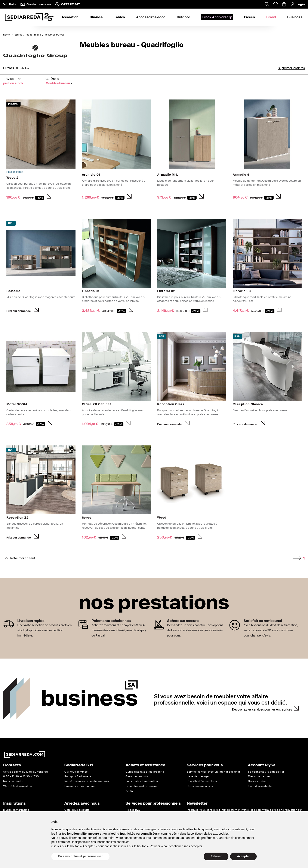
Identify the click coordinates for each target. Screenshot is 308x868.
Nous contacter (13, 781)
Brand (271, 17)
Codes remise (257, 781)
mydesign (16, 810)
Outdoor (183, 17)
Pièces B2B (133, 810)
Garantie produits (137, 776)
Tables (119, 17)
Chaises (96, 17)
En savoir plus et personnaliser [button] (80, 856)
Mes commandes (259, 776)
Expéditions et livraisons (141, 786)
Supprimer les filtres (291, 68)
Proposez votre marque (80, 786)
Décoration (69, 17)
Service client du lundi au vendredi (26, 772)
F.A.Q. (129, 791)
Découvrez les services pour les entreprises (262, 709)
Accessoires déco (151, 17)
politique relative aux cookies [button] (210, 834)
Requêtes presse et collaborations (87, 781)
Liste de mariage (198, 776)
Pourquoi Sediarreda (78, 776)
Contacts (12, 765)
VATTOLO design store (18, 786)
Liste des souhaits (260, 786)
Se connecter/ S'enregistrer (266, 772)
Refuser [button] (216, 856)
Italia (13, 4)
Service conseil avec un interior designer (213, 772)
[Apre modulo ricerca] (267, 5)
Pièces (250, 17)
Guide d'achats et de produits (145, 772)
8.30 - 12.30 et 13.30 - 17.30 (21, 776)
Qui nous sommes (76, 772)
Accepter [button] (243, 856)
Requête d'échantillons (202, 781)
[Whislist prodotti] (275, 4)
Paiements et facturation (142, 781)
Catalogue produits (77, 810)
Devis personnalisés (200, 786)
